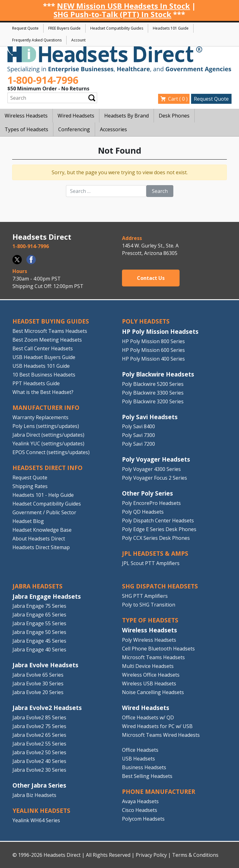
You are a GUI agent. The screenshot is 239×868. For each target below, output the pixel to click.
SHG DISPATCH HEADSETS (160, 586)
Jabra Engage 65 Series (39, 615)
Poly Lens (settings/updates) (46, 426)
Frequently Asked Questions (37, 40)
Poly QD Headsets (143, 512)
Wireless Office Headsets (151, 675)
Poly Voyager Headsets (156, 459)
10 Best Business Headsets (44, 375)
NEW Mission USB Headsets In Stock (123, 6)
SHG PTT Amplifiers (145, 596)
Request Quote (25, 28)
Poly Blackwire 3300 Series (153, 393)
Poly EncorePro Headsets (151, 503)
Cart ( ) (178, 99)
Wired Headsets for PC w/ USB (157, 726)
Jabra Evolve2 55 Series (39, 744)
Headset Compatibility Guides (117, 28)
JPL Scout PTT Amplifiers (151, 563)
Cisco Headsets (140, 810)
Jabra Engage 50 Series (39, 632)
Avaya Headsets (140, 801)
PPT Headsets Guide (36, 383)
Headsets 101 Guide (171, 28)
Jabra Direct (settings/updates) (48, 435)
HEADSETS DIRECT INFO (47, 468)
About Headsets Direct (39, 539)
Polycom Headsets (143, 819)
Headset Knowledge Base (42, 530)
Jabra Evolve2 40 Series (39, 761)
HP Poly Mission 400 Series (153, 359)
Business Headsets (144, 767)
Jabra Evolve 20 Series (38, 692)
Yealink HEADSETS (41, 810)
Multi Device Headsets (148, 666)
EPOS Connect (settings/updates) (51, 452)
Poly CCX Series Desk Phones (156, 538)
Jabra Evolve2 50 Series (39, 752)
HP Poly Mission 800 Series (153, 341)
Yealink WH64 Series (36, 820)
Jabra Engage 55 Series (39, 623)
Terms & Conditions (195, 855)
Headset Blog (28, 521)
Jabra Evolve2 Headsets (47, 708)
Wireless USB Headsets (149, 683)
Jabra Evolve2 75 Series (39, 726)
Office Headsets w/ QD (148, 717)
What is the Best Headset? (43, 392)
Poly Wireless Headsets (149, 640)
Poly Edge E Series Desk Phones (159, 529)
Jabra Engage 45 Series (39, 641)
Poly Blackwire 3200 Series (153, 401)
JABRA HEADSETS (37, 586)
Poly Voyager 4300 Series (151, 469)
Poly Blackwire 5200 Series (153, 384)
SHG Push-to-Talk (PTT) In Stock (112, 14)
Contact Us (151, 278)
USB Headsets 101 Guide (41, 366)
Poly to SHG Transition (149, 605)
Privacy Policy (151, 855)
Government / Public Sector (44, 512)
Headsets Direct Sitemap (41, 547)
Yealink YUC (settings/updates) (48, 444)
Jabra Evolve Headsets (45, 665)
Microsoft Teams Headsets (153, 657)
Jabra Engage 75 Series (39, 606)
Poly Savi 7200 (138, 444)
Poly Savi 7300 (138, 435)
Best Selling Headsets (147, 776)
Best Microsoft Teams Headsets (50, 331)
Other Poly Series (148, 493)
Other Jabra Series (39, 785)
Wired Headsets (146, 708)
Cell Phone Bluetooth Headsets (158, 649)
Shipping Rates (30, 486)
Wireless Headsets (150, 630)
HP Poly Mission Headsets (160, 331)
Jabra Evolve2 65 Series (39, 735)
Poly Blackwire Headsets (158, 374)
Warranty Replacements (40, 417)
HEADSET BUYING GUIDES (51, 321)
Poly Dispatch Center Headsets (158, 520)
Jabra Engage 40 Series (39, 650)
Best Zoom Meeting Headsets (47, 340)
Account (78, 40)
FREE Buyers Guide (64, 28)
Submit (92, 98)
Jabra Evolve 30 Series (38, 683)
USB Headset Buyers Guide (44, 357)
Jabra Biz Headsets (34, 795)
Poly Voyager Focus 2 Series (155, 478)
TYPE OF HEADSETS (150, 620)
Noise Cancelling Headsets (153, 692)
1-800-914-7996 (43, 80)
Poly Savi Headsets (150, 417)
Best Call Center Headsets (43, 348)
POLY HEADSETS (146, 321)
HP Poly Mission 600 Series (153, 350)
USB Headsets (138, 759)
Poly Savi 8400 (138, 426)
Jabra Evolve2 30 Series (39, 770)
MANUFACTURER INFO (46, 408)
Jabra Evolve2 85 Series (39, 717)
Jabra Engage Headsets (47, 596)
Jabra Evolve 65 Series (38, 675)
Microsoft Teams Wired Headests (161, 735)
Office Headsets (140, 750)
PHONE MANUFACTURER (159, 791)
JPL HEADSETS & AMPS (155, 553)
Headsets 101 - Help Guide (43, 495)
